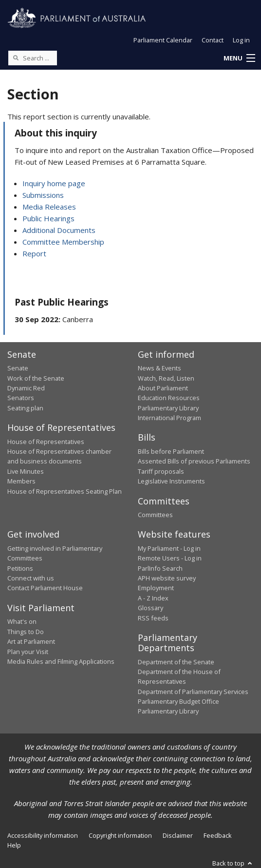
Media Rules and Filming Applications (61, 661)
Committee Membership (63, 242)
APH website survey (167, 578)
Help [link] (14, 845)
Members (21, 481)
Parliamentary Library (168, 408)
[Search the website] (33, 58)
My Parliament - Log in (169, 548)
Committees (155, 515)
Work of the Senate (36, 378)
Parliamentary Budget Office (178, 701)
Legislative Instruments (171, 481)
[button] (239, 58)
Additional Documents (59, 230)
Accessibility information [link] (43, 835)
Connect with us (31, 578)
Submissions (43, 195)
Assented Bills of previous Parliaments (194, 461)
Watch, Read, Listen (166, 378)
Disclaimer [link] (178, 835)
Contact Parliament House (45, 588)
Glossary (150, 608)
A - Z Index (153, 598)
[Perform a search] (16, 58)
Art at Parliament (31, 641)
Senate (18, 368)
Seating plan (25, 408)
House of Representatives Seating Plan (65, 491)
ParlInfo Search (160, 568)
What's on (22, 621)
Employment (156, 588)
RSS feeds (153, 618)
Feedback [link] (218, 835)
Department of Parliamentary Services (193, 692)
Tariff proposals (161, 471)
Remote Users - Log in (170, 558)
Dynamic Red (26, 388)
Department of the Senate (176, 662)
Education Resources (169, 398)
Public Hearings (48, 218)
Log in (241, 40)
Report (34, 253)
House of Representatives (46, 442)
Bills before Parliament (171, 451)
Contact (213, 40)
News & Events (159, 368)
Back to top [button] (233, 863)
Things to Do (26, 632)
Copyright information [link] (120, 835)
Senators (21, 398)
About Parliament (163, 388)
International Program (169, 418)
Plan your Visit (28, 652)
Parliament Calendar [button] (163, 40)
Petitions (20, 568)
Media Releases (49, 207)
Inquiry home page (54, 183)
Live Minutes (26, 471)
